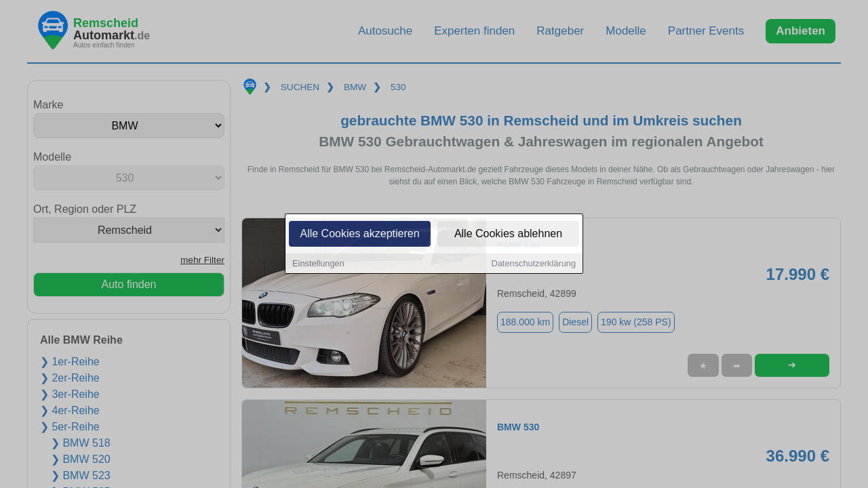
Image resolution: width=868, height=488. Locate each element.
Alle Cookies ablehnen (508, 235)
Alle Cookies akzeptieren (359, 235)
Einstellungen (318, 265)
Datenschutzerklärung (534, 265)
